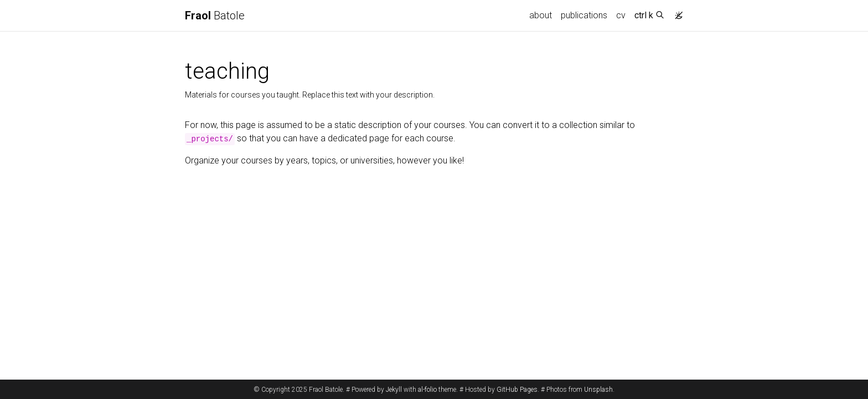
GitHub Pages (517, 390)
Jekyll (394, 390)
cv (621, 15)
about (541, 15)
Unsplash (598, 390)
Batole (215, 16)
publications (584, 15)
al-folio (427, 390)
